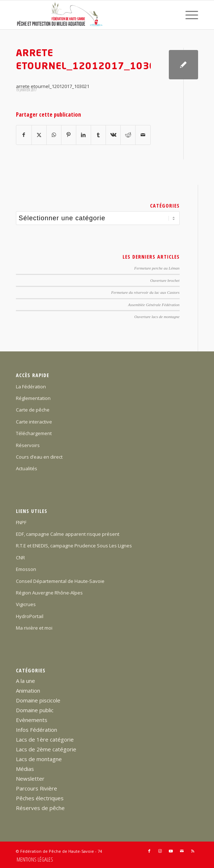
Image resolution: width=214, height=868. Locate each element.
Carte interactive (34, 422)
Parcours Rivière (37, 788)
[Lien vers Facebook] (149, 851)
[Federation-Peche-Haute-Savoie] (89, 15)
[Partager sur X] (39, 135)
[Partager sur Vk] (113, 135)
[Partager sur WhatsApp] (54, 135)
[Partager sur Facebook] (24, 135)
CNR (20, 558)
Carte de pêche (33, 410)
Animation (28, 690)
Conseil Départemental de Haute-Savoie (60, 581)
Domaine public (35, 710)
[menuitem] (188, 15)
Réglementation (33, 398)
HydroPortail (30, 616)
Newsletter (30, 779)
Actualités (27, 468)
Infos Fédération (37, 730)
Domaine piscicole (38, 700)
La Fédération (31, 387)
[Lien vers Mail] (182, 851)
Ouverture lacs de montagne (157, 317)
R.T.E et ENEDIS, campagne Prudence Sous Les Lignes (74, 546)
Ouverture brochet (165, 280)
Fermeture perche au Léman (157, 268)
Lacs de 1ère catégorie (45, 739)
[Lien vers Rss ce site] (193, 851)
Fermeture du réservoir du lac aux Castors (145, 292)
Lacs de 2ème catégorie (46, 749)
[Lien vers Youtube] (171, 851)
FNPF (21, 522)
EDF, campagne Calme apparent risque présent (68, 534)
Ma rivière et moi (34, 628)
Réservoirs (28, 445)
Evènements (32, 720)
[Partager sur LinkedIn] (84, 135)
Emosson (26, 569)
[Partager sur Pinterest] (69, 135)
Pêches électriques (40, 798)
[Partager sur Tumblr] (98, 135)
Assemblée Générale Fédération (154, 305)
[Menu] (188, 15)
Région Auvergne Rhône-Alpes (49, 593)
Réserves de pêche (40, 808)
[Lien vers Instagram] (160, 851)
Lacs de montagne (39, 759)
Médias (25, 769)
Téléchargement (34, 433)
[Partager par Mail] (143, 135)
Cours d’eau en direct (39, 457)
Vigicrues (26, 604)
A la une (25, 681)
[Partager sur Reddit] (128, 135)
